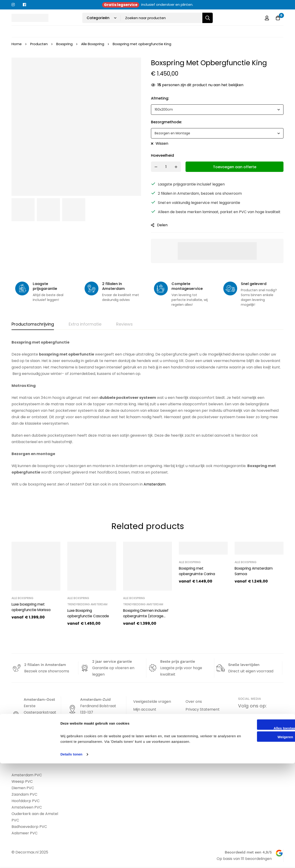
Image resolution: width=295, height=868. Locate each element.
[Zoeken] (208, 18)
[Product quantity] (166, 167)
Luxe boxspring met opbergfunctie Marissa (32, 607)
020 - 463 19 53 (37, 739)
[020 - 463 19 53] (16, 739)
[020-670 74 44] (72, 726)
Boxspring (65, 44)
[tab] (33, 324)
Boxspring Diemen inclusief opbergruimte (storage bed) (147, 616)
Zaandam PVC (24, 794)
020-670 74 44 (92, 726)
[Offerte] (277, 18)
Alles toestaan (257, 833)
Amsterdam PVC (27, 775)
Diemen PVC (23, 788)
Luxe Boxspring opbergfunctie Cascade (89, 613)
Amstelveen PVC (27, 807)
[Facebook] (243, 719)
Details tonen (71, 859)
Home (17, 44)
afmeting (160, 98)
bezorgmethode (167, 122)
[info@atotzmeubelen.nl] (72, 734)
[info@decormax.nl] (16, 747)
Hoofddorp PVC (26, 801)
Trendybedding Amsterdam (87, 604)
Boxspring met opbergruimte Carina (198, 571)
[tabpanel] (147, 419)
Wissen (162, 143)
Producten (39, 44)
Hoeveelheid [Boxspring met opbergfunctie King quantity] (162, 155)
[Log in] (266, 18)
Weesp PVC (22, 781)
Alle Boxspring (93, 44)
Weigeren (256, 842)
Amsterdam (155, 484)
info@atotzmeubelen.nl (100, 734)
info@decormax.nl (39, 747)
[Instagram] (259, 719)
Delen (162, 225)
